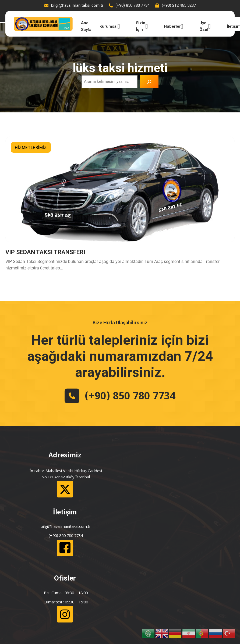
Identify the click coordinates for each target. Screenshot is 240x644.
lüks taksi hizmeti (120, 67)
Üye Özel (203, 25)
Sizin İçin (140, 25)
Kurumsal (108, 26)
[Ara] (149, 81)
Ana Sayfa (84, 25)
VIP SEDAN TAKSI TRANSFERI (45, 253)
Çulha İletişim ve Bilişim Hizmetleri (138, 608)
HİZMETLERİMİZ (31, 147)
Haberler (172, 26)
